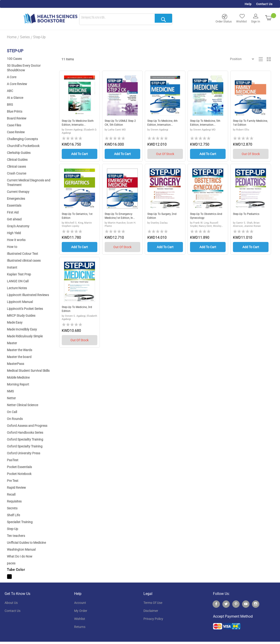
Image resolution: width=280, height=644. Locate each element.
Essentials (14, 205)
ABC (10, 91)
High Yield (14, 233)
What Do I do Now (20, 556)
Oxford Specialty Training (25, 446)
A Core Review (17, 84)
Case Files (14, 125)
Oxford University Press (24, 453)
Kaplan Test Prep (19, 274)
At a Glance (15, 98)
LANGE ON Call (18, 281)
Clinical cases (16, 167)
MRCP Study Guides (21, 316)
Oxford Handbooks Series (25, 433)
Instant (12, 267)
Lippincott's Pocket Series (25, 309)
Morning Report (18, 384)
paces (11, 563)
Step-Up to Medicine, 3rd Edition (79, 310)
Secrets (12, 508)
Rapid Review (16, 488)
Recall (11, 494)
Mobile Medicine (18, 378)
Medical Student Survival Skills (28, 371)
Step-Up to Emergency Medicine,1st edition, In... (122, 217)
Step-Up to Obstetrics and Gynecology (205, 217)
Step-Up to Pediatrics (248, 214)
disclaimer (151, 611)
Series (25, 37)
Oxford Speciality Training (25, 439)
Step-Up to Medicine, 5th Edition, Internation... (207, 123)
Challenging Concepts (22, 139)
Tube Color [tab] (16, 570)
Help (248, 4)
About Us (11, 603)
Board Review (17, 118)
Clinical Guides (17, 160)
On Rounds (15, 419)
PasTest (13, 460)
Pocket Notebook (19, 474)
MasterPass (15, 364)
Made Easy (15, 322)
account (80, 603)
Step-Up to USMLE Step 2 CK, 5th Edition (121, 123)
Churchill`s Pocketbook (23, 146)
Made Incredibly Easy (22, 329)
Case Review (16, 132)
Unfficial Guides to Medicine (26, 543)
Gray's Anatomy (18, 226)
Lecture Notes (17, 288)
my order (81, 611)
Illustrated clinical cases (24, 261)
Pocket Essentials (19, 467)
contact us (13, 611)
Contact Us (264, 4)
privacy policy (153, 619)
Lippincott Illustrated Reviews (28, 295)
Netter (11, 398)
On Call (12, 412)
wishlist (80, 619)
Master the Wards (20, 350)
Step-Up (13, 529)
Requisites (14, 501)
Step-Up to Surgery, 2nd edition (164, 217)
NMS (10, 391)
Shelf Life (13, 515)
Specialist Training (20, 522)
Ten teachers (16, 536)
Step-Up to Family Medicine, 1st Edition (248, 123)
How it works (16, 240)
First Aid (13, 212)
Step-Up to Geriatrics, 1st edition (77, 217)
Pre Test (13, 481)
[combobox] (126, 19)
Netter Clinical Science (22, 405)
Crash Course (17, 173)
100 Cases (14, 59)
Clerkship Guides (19, 153)
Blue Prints (15, 111)
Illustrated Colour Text (22, 254)
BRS (10, 105)
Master (12, 343)
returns (80, 627)
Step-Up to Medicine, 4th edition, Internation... (165, 123)
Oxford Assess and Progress (27, 426)
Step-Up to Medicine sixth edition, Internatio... (76, 124)
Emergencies (16, 199)
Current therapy (18, 192)
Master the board (19, 357)
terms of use (153, 603)
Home (12, 37)
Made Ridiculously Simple (25, 336)
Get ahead (14, 219)
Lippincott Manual (20, 302)
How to (12, 247)
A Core (12, 77)
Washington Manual (21, 550)
